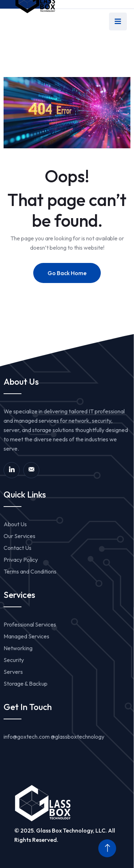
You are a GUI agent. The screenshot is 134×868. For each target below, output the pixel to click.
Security (14, 660)
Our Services (19, 536)
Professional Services (30, 624)
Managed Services (26, 636)
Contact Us (18, 548)
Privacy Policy (21, 560)
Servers (13, 672)
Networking (18, 648)
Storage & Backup (26, 684)
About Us (15, 524)
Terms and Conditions (30, 571)
